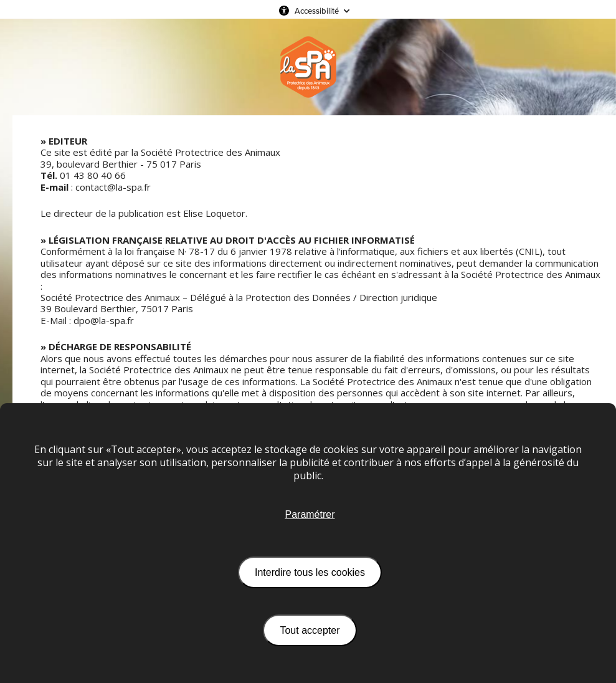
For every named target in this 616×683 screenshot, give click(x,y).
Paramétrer (310, 514)
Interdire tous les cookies (310, 572)
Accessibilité (317, 11)
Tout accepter (310, 630)
